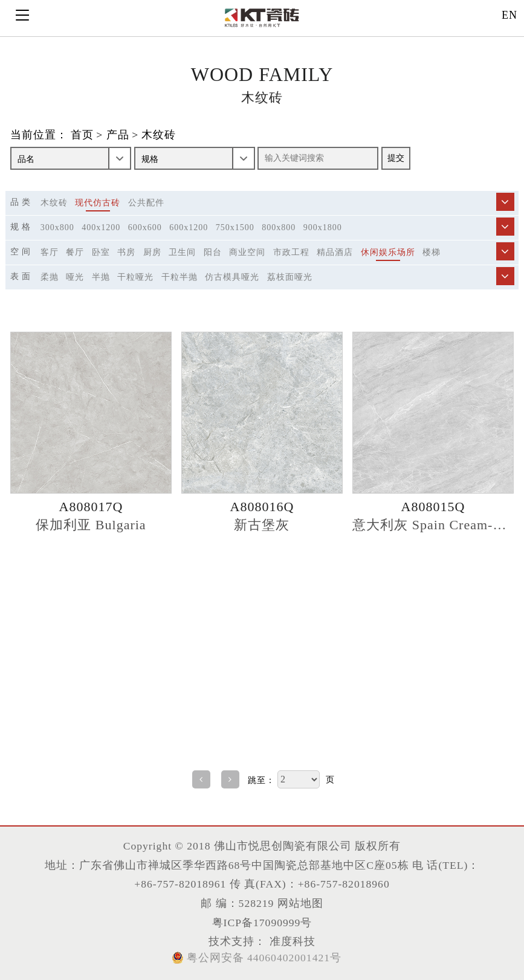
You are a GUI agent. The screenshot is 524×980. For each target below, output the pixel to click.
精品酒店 (335, 252)
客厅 (50, 252)
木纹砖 (159, 135)
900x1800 (323, 227)
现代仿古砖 (98, 203)
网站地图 (300, 903)
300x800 (57, 227)
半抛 (101, 277)
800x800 (279, 227)
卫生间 (182, 252)
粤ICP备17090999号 (262, 923)
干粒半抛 (180, 277)
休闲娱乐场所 (388, 252)
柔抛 (50, 277)
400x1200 (101, 227)
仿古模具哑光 (232, 277)
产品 (118, 135)
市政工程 (291, 252)
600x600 (145, 227)
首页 (82, 135)
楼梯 (432, 252)
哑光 (75, 277)
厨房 (152, 252)
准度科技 (290, 941)
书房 (126, 252)
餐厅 (75, 252)
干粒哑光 (135, 277)
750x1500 (235, 227)
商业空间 (247, 252)
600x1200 (189, 227)
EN (509, 15)
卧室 (101, 252)
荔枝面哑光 (290, 277)
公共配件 (146, 203)
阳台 (213, 252)
